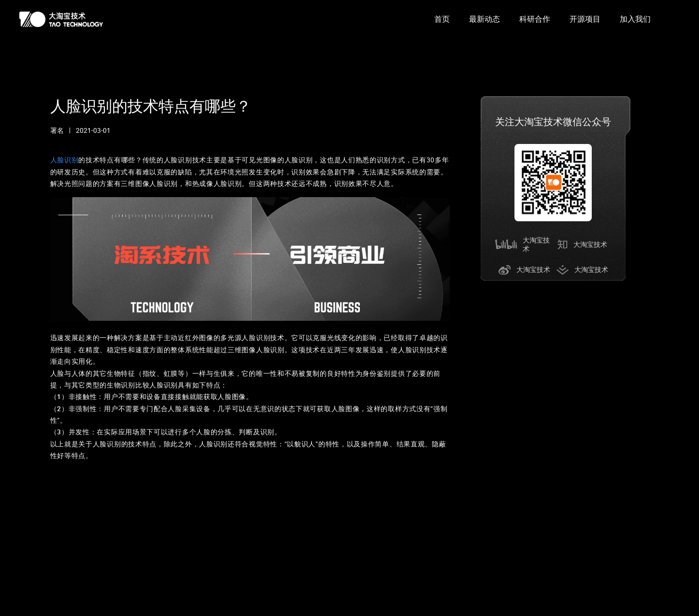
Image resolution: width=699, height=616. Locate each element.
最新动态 (485, 19)
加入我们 (635, 19)
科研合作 (535, 19)
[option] (442, 19)
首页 (442, 19)
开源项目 (585, 19)
